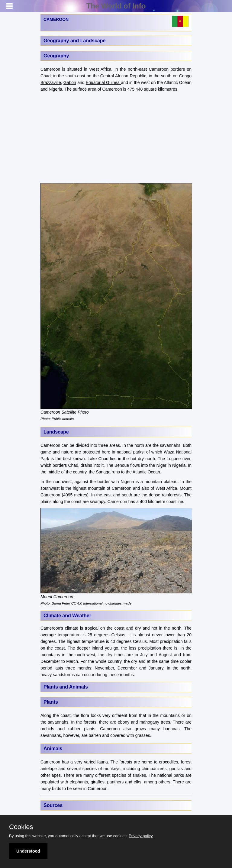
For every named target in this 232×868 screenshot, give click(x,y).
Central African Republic (123, 76)
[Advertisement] (116, 138)
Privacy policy (141, 836)
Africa (106, 69)
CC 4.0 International (87, 603)
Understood (28, 851)
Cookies (21, 827)
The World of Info (116, 6)
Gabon (70, 82)
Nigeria (55, 89)
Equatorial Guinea (103, 82)
